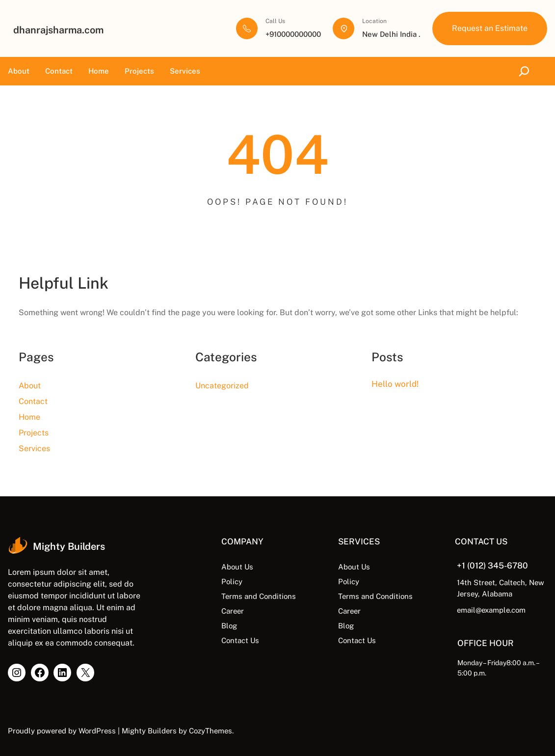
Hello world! (395, 384)
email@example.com (491, 610)
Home (99, 71)
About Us (237, 567)
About (19, 71)
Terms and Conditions (259, 596)
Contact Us (240, 640)
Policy (232, 581)
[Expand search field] (526, 71)
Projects (139, 71)
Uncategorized (222, 386)
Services (185, 71)
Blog (229, 626)
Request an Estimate (490, 28)
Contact (59, 71)
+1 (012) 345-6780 (492, 566)
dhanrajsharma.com (58, 30)
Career (233, 611)
